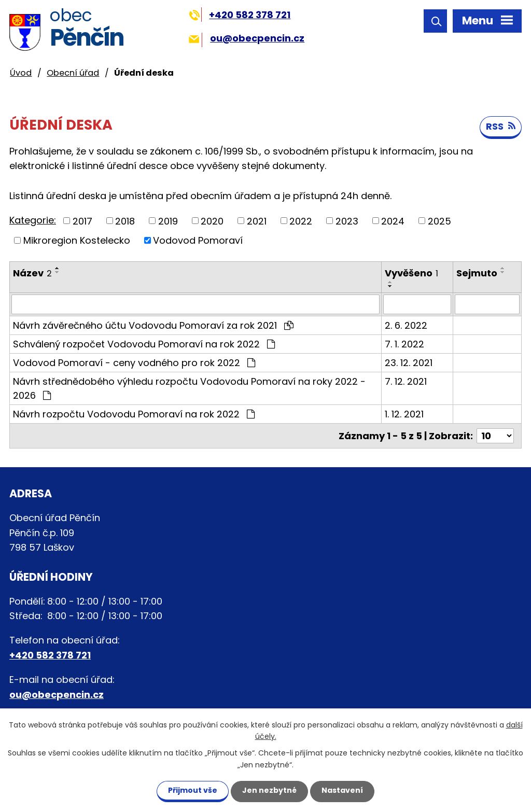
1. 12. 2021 (404, 414)
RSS (501, 126)
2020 (212, 221)
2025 (439, 221)
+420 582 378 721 (240, 15)
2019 (168, 221)
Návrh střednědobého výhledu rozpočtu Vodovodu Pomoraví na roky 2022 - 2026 (189, 388)
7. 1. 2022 (404, 344)
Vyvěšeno (411, 273)
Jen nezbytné (269, 790)
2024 (393, 221)
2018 (125, 221)
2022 (301, 221)
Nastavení (342, 790)
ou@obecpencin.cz (247, 38)
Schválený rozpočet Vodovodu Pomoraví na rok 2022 (144, 344)
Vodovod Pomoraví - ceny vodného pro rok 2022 (134, 363)
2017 (82, 221)
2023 (347, 221)
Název (32, 273)
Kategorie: (33, 220)
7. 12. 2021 (406, 381)
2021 (257, 221)
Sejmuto (477, 273)
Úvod (21, 73)
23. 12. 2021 (409, 363)
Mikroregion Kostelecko (77, 240)
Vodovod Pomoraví (198, 240)
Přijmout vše (193, 790)
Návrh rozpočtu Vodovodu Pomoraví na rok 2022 (134, 414)
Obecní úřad (73, 73)
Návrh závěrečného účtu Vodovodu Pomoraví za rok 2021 (153, 325)
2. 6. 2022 (406, 325)
